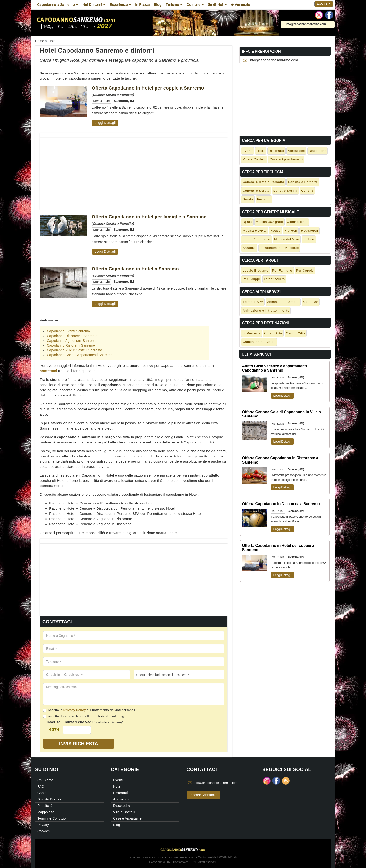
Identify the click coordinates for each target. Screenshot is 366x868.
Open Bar (311, 302)
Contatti (43, 793)
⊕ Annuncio (241, 5)
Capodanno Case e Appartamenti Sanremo (80, 355)
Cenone (307, 191)
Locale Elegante (255, 271)
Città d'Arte (273, 333)
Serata (248, 199)
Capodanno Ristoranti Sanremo (71, 345)
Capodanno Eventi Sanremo (68, 331)
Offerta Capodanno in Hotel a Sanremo (135, 269)
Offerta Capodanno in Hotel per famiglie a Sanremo (149, 217)
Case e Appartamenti (286, 159)
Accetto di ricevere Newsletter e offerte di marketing (84, 716)
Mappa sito (46, 812)
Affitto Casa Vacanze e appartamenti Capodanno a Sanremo (274, 368)
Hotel (261, 151)
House (276, 231)
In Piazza (142, 5)
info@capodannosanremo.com (304, 24)
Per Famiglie (282, 271)
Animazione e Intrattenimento (266, 310)
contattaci (48, 371)
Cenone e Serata (256, 191)
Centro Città (296, 333)
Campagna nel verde (259, 342)
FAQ (41, 786)
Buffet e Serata (286, 191)
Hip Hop (291, 231)
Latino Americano (256, 239)
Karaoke (249, 248)
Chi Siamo (45, 780)
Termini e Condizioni (53, 818)
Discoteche (317, 151)
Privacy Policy (75, 710)
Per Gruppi (251, 279)
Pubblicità (45, 806)
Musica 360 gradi (270, 222)
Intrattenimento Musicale (279, 248)
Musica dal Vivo (287, 239)
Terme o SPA (253, 302)
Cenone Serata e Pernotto (263, 182)
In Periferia (252, 333)
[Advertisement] (134, 171)
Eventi (248, 151)
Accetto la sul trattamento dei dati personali (89, 710)
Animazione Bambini (283, 302)
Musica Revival (255, 231)
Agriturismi (296, 151)
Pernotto (264, 199)
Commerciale (297, 222)
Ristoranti (276, 151)
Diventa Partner (49, 799)
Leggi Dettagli (105, 123)
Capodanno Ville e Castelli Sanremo (74, 350)
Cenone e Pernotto (303, 182)
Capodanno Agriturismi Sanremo (72, 341)
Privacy (43, 825)
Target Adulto (274, 279)
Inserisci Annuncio (203, 795)
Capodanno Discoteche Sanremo (72, 336)
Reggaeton (310, 231)
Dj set (247, 222)
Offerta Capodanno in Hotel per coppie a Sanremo (148, 88)
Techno (309, 239)
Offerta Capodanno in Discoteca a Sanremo (281, 504)
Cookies (44, 831)
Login (324, 4)
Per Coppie (305, 271)
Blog (158, 5)
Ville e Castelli (254, 159)
